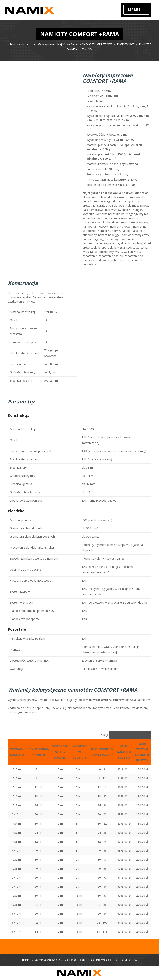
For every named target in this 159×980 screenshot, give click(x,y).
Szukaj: (125, 735)
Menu (134, 10)
